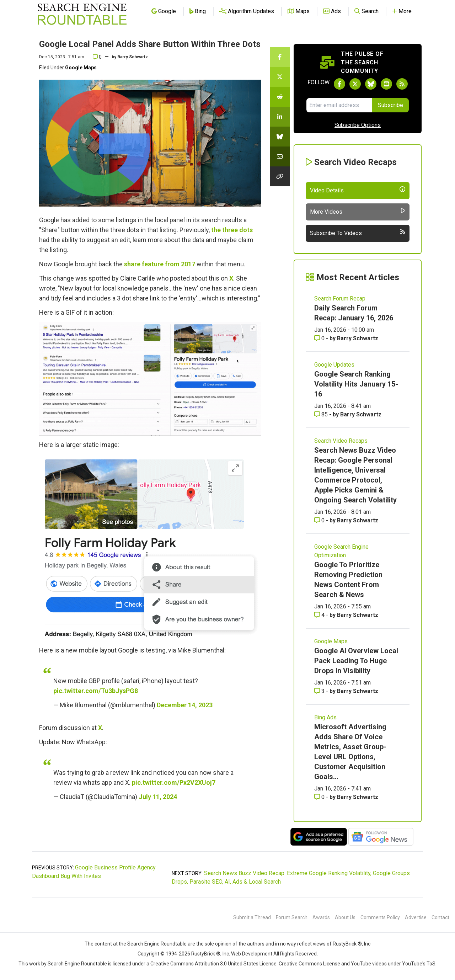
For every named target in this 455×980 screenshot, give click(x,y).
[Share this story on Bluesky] (280, 137)
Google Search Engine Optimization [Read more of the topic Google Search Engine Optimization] (341, 551)
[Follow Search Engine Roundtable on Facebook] (339, 84)
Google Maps (81, 68)
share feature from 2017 (160, 264)
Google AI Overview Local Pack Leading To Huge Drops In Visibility (356, 661)
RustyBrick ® (206, 954)
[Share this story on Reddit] (280, 97)
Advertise (416, 917)
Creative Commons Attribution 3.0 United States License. (214, 964)
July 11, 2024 (158, 797)
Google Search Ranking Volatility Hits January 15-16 (356, 384)
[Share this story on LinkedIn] (280, 117)
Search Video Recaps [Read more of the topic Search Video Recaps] (341, 441)
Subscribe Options (358, 125)
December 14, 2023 (185, 705)
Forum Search (292, 917)
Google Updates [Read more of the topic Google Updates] (334, 365)
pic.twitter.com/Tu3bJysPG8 (96, 691)
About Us (345, 917)
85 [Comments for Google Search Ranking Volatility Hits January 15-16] (322, 414)
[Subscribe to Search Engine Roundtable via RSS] (402, 84)
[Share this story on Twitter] (280, 77)
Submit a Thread (252, 917)
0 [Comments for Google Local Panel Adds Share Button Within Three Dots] (97, 57)
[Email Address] (339, 105)
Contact (440, 917)
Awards (321, 917)
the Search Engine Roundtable (153, 944)
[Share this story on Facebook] (280, 57)
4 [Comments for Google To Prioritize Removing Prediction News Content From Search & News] (320, 615)
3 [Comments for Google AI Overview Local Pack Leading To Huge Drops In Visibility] (320, 691)
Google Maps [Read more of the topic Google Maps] (331, 641)
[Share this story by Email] (280, 156)
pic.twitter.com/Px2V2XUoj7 (174, 782)
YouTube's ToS (419, 964)
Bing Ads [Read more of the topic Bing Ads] (325, 717)
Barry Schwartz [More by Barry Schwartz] (358, 338)
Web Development (252, 954)
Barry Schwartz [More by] (133, 57)
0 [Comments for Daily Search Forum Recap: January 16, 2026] (320, 338)
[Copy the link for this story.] (280, 176)
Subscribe (390, 105)
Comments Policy (380, 917)
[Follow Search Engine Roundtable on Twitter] (355, 84)
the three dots (232, 230)
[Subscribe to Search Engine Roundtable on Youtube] (386, 84)
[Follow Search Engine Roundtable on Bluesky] (371, 84)
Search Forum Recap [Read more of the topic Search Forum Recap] (340, 299)
